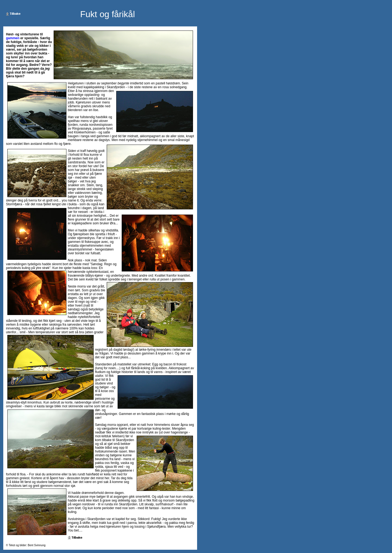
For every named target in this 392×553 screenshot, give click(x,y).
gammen (13, 38)
